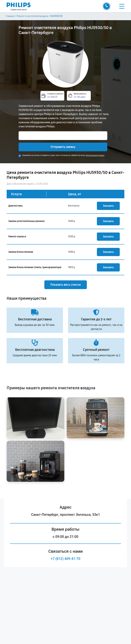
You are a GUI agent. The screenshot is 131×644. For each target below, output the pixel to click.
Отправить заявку (63, 147)
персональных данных (95, 155)
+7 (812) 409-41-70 (65, 559)
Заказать (108, 206)
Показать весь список (66, 285)
